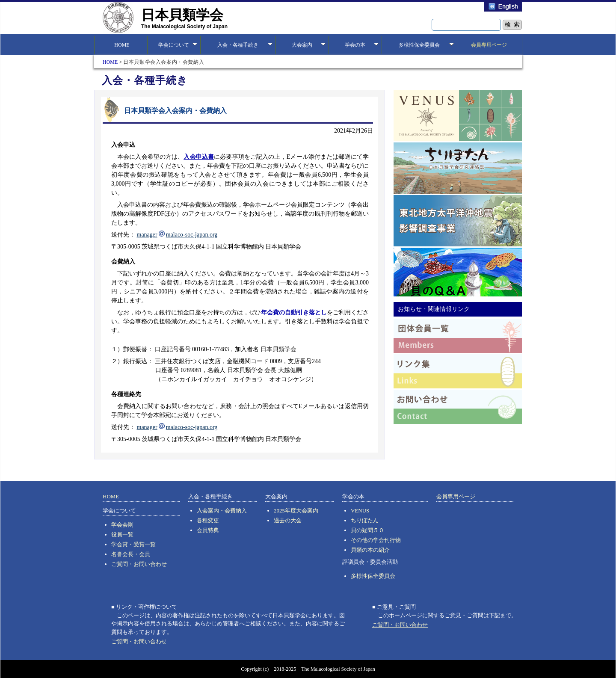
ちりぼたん (365, 520)
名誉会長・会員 (131, 554)
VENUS (360, 511)
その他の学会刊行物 (376, 540)
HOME (120, 45)
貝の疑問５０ (367, 530)
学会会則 (122, 525)
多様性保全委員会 (373, 576)
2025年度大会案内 (296, 511)
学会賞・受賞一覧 (133, 544)
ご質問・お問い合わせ (139, 564)
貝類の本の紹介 (370, 550)
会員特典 (208, 530)
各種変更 (208, 520)
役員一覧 (122, 534)
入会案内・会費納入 (222, 511)
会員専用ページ (489, 45)
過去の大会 (288, 520)
